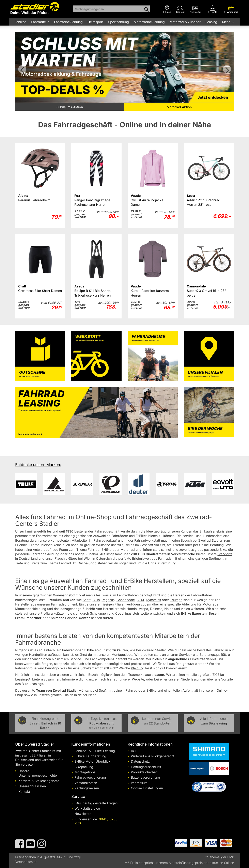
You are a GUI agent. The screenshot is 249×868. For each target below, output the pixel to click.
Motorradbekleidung (149, 22)
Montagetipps (85, 772)
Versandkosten (86, 783)
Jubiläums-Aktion (70, 107)
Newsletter (83, 814)
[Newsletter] (196, 9)
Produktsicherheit (144, 772)
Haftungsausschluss (146, 767)
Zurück (22, 69)
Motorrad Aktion (179, 107)
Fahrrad (20, 22)
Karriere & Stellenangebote (39, 781)
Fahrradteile (40, 22)
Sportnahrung (119, 22)
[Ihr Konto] (212, 9)
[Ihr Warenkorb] (231, 9)
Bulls (96, 600)
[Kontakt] (180, 9)
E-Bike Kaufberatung (90, 756)
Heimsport (95, 22)
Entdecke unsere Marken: (38, 465)
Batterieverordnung (145, 777)
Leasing (211, 22)
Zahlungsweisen (87, 788)
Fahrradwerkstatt (147, 540)
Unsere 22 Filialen (32, 786)
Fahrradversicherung (90, 777)
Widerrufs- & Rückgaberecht (153, 756)
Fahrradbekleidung (68, 22)
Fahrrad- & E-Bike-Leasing (95, 751)
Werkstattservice (87, 808)
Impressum (139, 783)
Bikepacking (84, 767)
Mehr (226, 22)
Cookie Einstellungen (147, 788)
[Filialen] (167, 9)
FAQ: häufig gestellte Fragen (96, 803)
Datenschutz (140, 761)
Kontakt (24, 792)
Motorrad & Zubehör (185, 22)
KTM (140, 600)
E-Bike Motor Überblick (92, 761)
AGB (134, 751)
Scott (87, 600)
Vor (227, 69)
